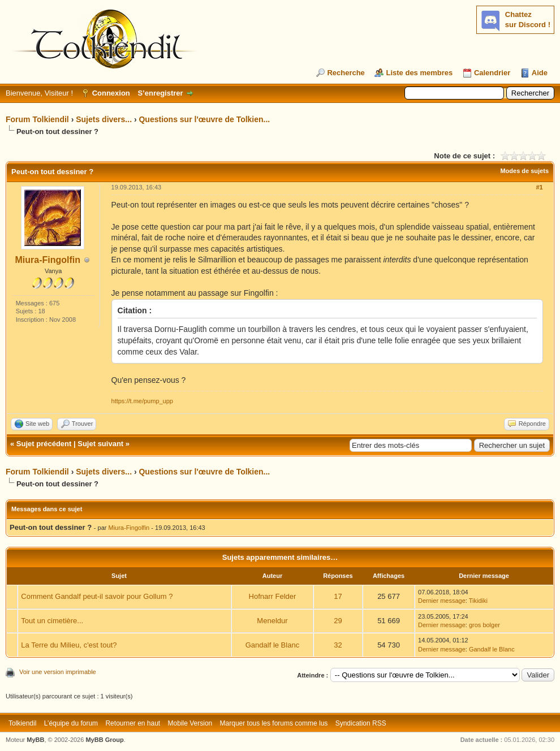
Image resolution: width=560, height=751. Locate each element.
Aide (540, 73)
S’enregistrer (160, 93)
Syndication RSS (361, 723)
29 (338, 621)
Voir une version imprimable (58, 672)
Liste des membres (419, 73)
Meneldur (272, 621)
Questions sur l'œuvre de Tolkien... (204, 119)
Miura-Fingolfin (48, 260)
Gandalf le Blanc (272, 645)
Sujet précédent (44, 444)
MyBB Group (104, 740)
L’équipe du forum (71, 723)
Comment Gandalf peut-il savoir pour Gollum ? (97, 596)
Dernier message (442, 601)
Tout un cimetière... (52, 621)
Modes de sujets (524, 171)
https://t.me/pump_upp (142, 401)
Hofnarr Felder (273, 596)
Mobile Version (190, 723)
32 (338, 645)
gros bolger (484, 625)
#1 (539, 187)
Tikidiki (478, 601)
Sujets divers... (104, 119)
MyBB (35, 740)
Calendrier (492, 73)
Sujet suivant (100, 444)
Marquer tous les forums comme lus (274, 723)
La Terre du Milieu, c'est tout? (69, 645)
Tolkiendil (22, 723)
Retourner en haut (133, 723)
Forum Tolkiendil (37, 119)
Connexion (111, 93)
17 (338, 596)
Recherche (346, 73)
